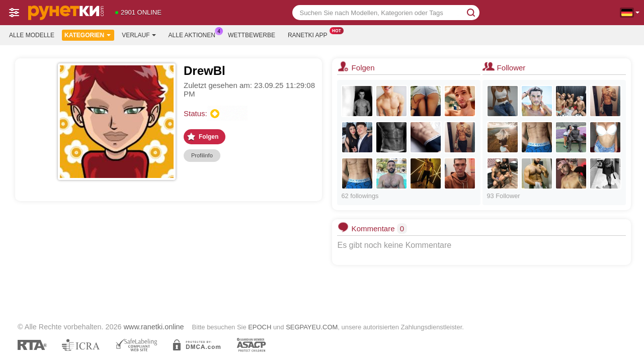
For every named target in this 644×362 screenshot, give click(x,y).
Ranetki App (310, 34)
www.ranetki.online (154, 327)
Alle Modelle (32, 35)
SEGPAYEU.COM (312, 327)
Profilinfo (202, 155)
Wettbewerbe (252, 35)
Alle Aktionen (194, 34)
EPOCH (260, 327)
